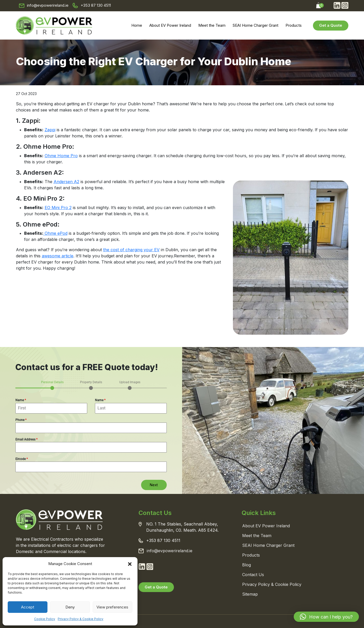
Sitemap (250, 594)
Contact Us (253, 575)
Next (154, 485)
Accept (28, 607)
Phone (21, 420)
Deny (70, 607)
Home (137, 25)
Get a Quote (331, 25)
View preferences (112, 607)
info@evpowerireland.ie (48, 5)
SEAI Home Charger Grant (255, 25)
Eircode (22, 459)
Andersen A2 (66, 182)
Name (21, 400)
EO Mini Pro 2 (58, 208)
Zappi (50, 130)
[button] (130, 564)
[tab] (52, 385)
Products (294, 25)
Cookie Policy (45, 619)
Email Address (26, 439)
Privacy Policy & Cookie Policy (81, 619)
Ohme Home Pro (61, 156)
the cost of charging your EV (131, 250)
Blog (247, 565)
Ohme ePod (55, 233)
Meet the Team (212, 25)
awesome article (58, 256)
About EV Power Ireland (170, 25)
